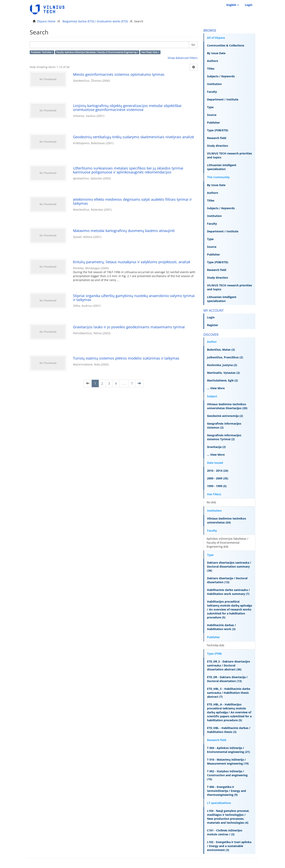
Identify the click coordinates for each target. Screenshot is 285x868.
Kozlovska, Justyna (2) (222, 365)
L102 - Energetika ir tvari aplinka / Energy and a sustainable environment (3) (229, 846)
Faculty (212, 92)
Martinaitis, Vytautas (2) (223, 373)
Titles (211, 69)
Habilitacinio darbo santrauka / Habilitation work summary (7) (228, 592)
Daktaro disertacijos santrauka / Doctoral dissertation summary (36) (229, 567)
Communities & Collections (226, 45)
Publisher (213, 123)
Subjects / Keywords (221, 76)
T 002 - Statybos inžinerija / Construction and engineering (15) (227, 775)
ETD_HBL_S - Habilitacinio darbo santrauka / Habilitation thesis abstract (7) (229, 693)
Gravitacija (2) (216, 447)
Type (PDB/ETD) (218, 130)
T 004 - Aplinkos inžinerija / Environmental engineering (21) (228, 750)
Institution (214, 84)
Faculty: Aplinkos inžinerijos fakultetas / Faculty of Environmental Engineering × (97, 52)
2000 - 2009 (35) (218, 478)
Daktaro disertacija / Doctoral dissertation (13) (227, 580)
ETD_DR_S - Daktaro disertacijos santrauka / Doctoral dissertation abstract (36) (228, 665)
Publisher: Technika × (42, 52)
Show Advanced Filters (183, 58)
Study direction (218, 146)
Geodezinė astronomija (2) (225, 416)
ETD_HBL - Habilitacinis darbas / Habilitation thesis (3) (229, 730)
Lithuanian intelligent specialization (222, 167)
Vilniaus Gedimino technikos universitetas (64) (227, 520)
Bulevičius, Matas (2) (221, 350)
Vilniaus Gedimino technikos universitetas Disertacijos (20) (227, 406)
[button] (233, 5)
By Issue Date (216, 53)
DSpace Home (46, 21)
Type (210, 107)
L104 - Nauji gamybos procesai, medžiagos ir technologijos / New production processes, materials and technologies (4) (228, 817)
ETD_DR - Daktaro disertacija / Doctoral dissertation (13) (227, 679)
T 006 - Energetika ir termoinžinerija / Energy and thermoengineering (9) (227, 791)
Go (193, 45)
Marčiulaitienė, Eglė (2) (222, 380)
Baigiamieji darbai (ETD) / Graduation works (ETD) (95, 21)
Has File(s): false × (150, 52)
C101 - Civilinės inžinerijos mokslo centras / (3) (225, 832)
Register (213, 325)
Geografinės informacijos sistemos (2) (224, 425)
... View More (216, 388)
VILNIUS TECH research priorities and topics (229, 155)
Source (212, 115)
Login (211, 317)
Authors (213, 61)
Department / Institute (223, 99)
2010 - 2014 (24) (218, 471)
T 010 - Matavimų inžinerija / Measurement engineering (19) (228, 762)
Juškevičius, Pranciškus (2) (225, 357)
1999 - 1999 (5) (217, 486)
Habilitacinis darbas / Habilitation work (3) (221, 627)
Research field (217, 138)
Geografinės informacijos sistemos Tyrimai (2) (224, 437)
